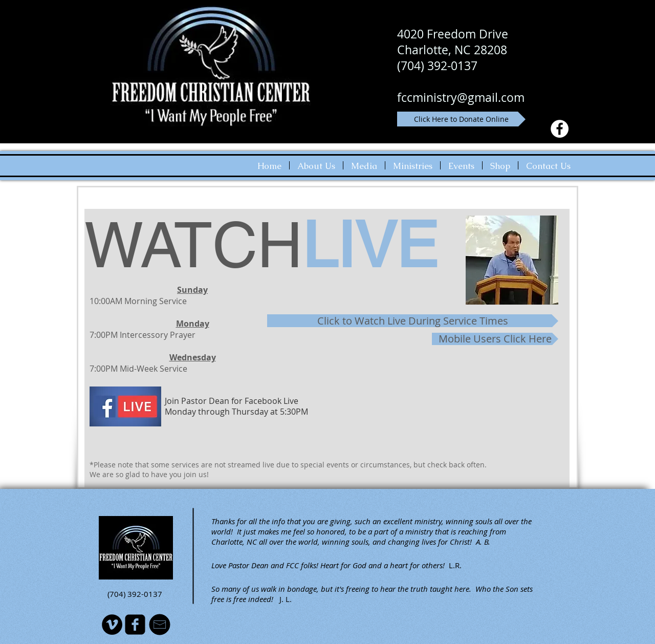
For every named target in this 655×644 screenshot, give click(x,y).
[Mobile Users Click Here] (495, 339)
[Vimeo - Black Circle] (112, 625)
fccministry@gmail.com (461, 98)
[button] (316, 165)
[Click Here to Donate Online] (461, 119)
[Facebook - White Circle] (560, 129)
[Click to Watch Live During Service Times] (413, 321)
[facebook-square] (135, 625)
